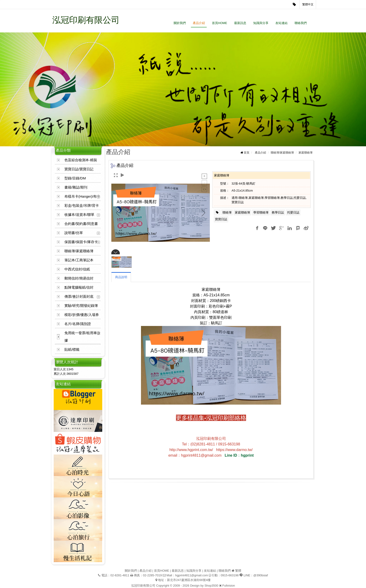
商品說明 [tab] (121, 277)
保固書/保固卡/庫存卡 (81, 242)
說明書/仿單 (74, 233)
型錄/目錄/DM (75, 178)
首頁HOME (220, 23)
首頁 (246, 153)
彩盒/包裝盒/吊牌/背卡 (82, 205)
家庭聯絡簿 (306, 153)
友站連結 (282, 23)
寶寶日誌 (221, 219)
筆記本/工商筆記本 (79, 260)
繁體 (238, 571)
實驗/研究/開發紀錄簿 (81, 306)
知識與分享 (261, 23)
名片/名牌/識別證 (78, 324)
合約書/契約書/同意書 (81, 224)
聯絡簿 (227, 212)
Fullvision (229, 586)
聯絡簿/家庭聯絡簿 (79, 251)
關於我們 (180, 23)
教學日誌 (278, 212)
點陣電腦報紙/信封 (79, 287)
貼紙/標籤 (72, 349)
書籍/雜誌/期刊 (76, 187)
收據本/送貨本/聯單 (79, 215)
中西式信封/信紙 (77, 269)
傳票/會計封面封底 (79, 296)
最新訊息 (240, 23)
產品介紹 (199, 23)
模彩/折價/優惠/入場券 (82, 315)
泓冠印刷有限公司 (86, 20)
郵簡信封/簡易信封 (79, 278)
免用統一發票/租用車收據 (82, 337)
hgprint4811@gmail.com (192, 575)
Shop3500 (211, 586)
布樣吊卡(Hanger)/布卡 (82, 196)
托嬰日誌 (293, 212)
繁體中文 (308, 4)
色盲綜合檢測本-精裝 (81, 160)
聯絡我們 (301, 23)
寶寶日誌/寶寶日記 (79, 169)
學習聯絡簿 (261, 212)
